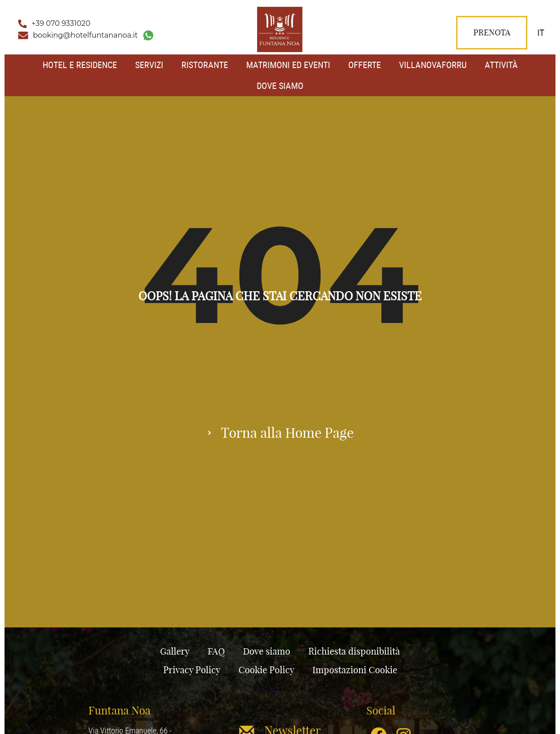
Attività (501, 65)
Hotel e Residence (80, 65)
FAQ (216, 651)
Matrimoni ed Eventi (288, 65)
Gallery (175, 651)
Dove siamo (280, 86)
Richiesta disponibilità (354, 651)
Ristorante (205, 65)
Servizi (149, 65)
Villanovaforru (433, 65)
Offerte (365, 65)
